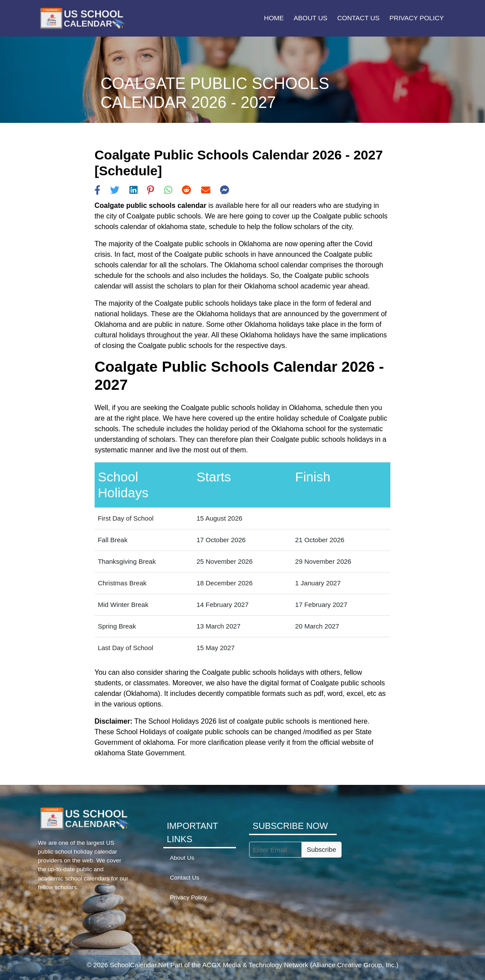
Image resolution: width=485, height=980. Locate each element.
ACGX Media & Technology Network (255, 965)
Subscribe (321, 849)
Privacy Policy (417, 18)
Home (274, 18)
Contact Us (358, 18)
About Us (310, 18)
